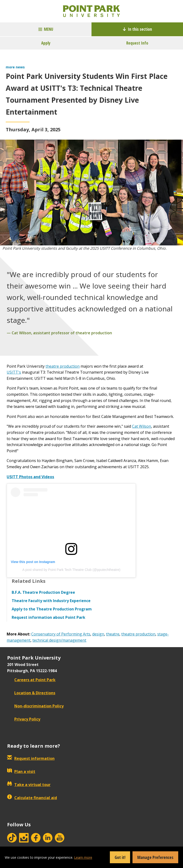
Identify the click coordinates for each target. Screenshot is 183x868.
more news (15, 67)
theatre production (63, 366)
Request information (31, 758)
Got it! (120, 857)
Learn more (83, 857)
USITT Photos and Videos (30, 477)
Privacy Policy (24, 719)
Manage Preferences (155, 857)
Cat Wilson (142, 426)
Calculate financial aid (32, 798)
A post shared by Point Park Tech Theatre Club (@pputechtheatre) (71, 570)
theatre (113, 634)
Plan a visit (21, 772)
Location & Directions (31, 693)
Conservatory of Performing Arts (61, 634)
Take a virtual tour (29, 785)
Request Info (137, 43)
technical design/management (59, 640)
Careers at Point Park (31, 680)
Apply (46, 43)
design (98, 634)
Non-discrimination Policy (35, 706)
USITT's (14, 372)
